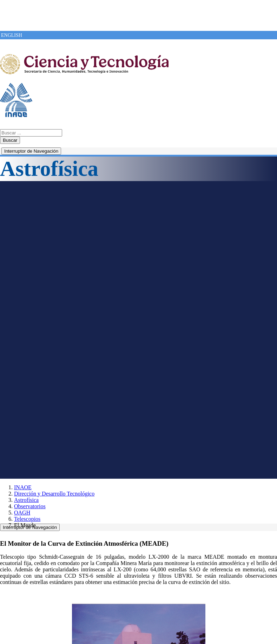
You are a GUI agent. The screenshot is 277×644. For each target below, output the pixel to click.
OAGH (22, 513)
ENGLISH (12, 35)
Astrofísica (26, 500)
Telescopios (27, 519)
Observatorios (30, 506)
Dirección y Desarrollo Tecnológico (54, 494)
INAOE (23, 487)
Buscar (10, 140)
